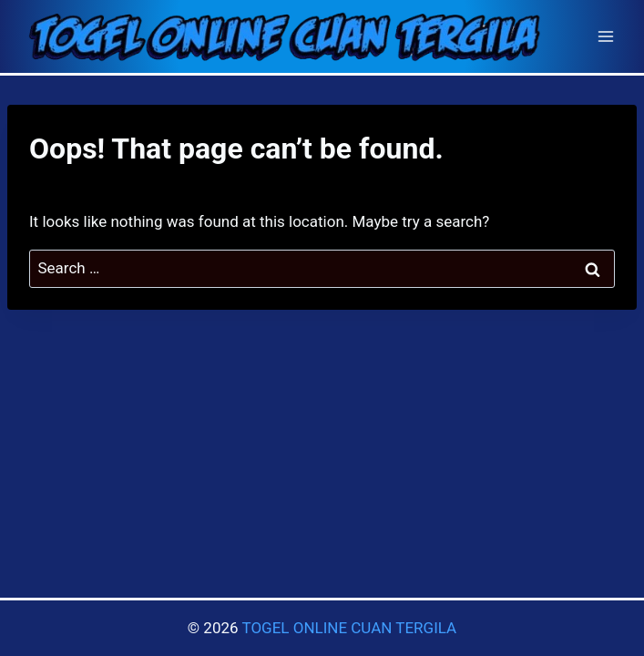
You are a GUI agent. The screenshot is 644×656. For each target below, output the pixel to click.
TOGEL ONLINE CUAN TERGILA (349, 628)
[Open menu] (605, 36)
